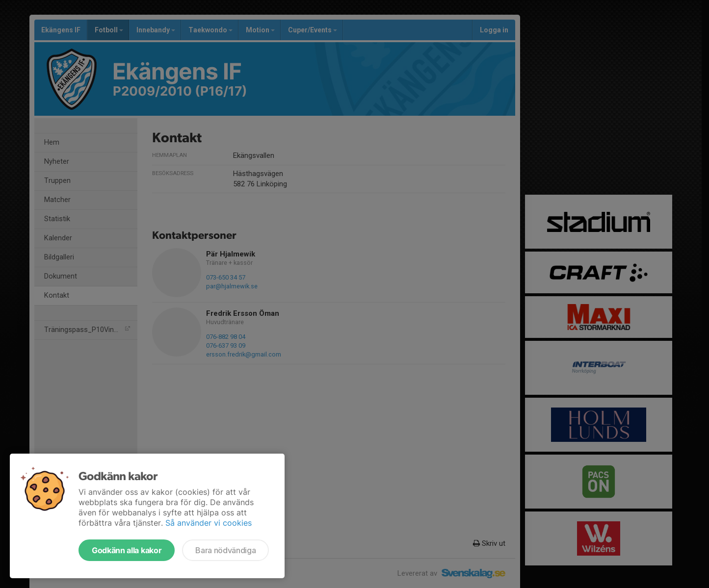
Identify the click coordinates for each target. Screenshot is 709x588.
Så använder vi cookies (209, 523)
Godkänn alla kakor (127, 550)
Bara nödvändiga (225, 550)
